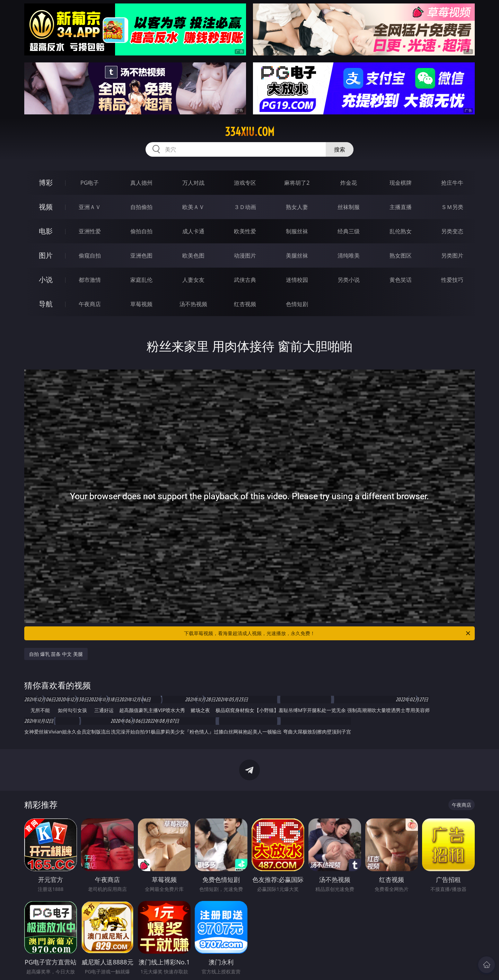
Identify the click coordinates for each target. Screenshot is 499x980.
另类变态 (452, 231)
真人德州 (141, 183)
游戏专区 (245, 183)
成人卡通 (193, 231)
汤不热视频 (193, 304)
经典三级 (349, 231)
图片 (46, 255)
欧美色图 (193, 255)
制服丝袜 (297, 231)
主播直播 (401, 207)
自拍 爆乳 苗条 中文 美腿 (56, 654)
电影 (46, 231)
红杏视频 (245, 304)
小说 (46, 280)
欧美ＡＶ (193, 207)
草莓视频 (141, 304)
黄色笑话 (401, 280)
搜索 (340, 149)
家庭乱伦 (141, 280)
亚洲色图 (141, 255)
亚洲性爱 (90, 231)
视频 (46, 207)
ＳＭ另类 (452, 207)
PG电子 (90, 183)
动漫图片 (245, 255)
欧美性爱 (245, 231)
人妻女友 (193, 280)
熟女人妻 (297, 207)
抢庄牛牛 (452, 183)
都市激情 (90, 280)
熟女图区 (401, 255)
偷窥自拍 (90, 255)
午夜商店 (90, 304)
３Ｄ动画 (245, 207)
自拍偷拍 (141, 207)
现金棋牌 (401, 183)
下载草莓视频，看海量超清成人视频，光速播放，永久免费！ (328, 633)
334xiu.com (250, 132)
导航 (46, 304)
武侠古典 (245, 280)
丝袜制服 (349, 207)
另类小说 (349, 280)
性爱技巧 (452, 280)
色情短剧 (297, 304)
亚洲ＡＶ (90, 207)
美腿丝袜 (297, 255)
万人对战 (193, 183)
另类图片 (452, 255)
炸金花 (349, 183)
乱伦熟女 (401, 231)
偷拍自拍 (141, 231)
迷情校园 (297, 280)
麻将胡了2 (297, 183)
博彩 (46, 183)
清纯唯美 (349, 255)
